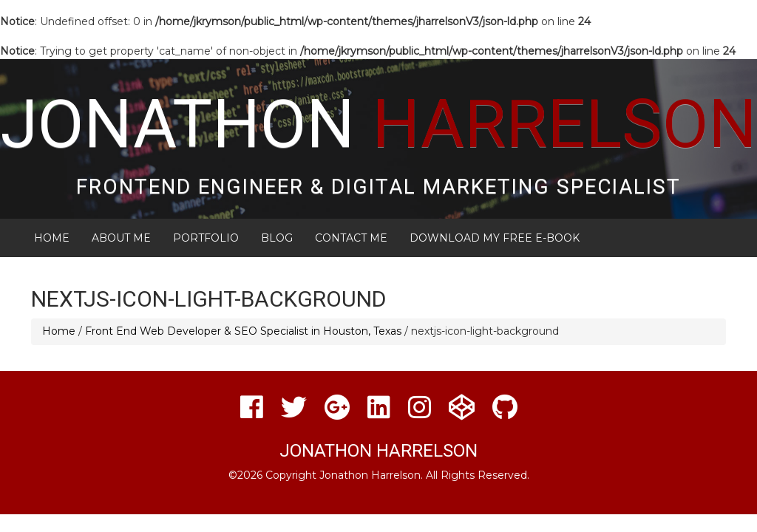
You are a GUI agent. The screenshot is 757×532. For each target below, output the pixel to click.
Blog (277, 238)
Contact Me (351, 238)
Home (52, 238)
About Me (121, 238)
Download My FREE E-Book (495, 238)
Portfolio (206, 238)
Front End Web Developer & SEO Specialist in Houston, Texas (243, 331)
